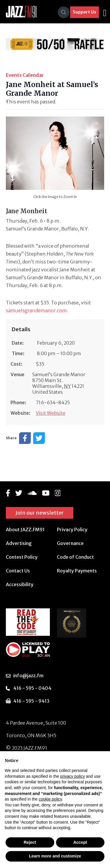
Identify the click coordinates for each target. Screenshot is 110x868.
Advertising (19, 543)
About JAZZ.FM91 (25, 530)
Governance (70, 543)
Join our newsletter (40, 513)
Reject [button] (30, 842)
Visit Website (51, 413)
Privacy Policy (72, 530)
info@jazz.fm (28, 676)
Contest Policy (22, 557)
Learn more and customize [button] (55, 856)
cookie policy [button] (50, 799)
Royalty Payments (77, 571)
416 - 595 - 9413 (31, 701)
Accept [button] (80, 842)
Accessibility (20, 584)
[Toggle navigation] (105, 12)
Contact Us (18, 571)
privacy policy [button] (72, 776)
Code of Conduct (75, 557)
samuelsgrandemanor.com (36, 310)
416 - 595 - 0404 (32, 688)
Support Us (84, 12)
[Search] (64, 12)
